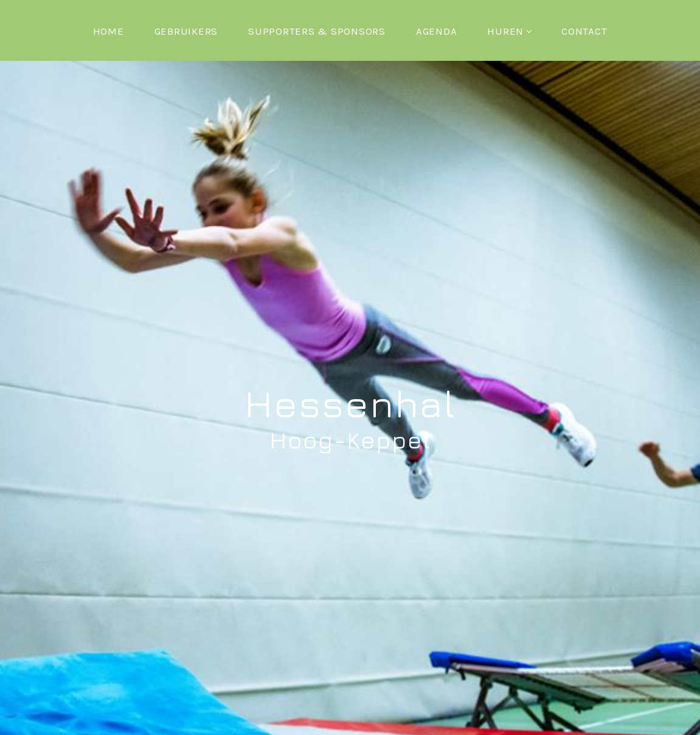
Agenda (437, 31)
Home (109, 31)
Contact (584, 31)
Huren (509, 31)
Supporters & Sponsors (317, 31)
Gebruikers (186, 31)
